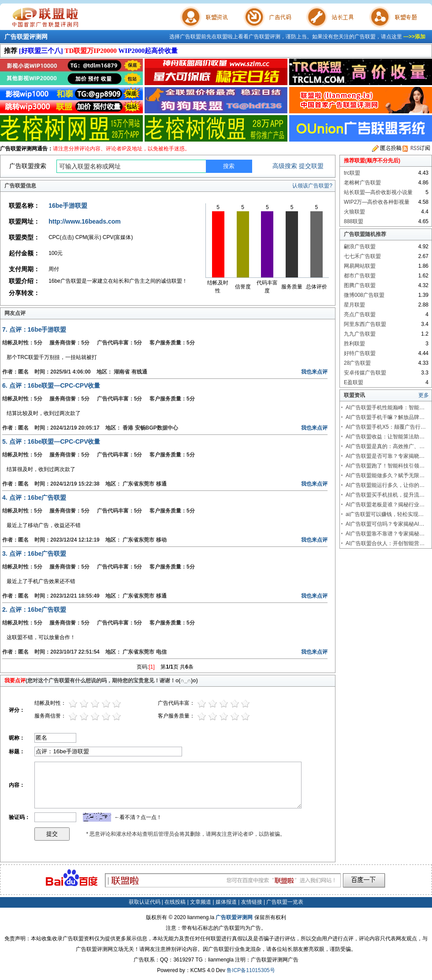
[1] (152, 667)
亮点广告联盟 (360, 314)
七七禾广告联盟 (362, 256)
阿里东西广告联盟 (365, 324)
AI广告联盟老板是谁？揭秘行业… (385, 505)
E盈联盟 (354, 382)
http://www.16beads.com (85, 221)
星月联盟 (354, 305)
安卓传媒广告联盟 (365, 373)
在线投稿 (175, 902)
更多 (424, 395)
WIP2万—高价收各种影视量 (377, 202)
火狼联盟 (354, 212)
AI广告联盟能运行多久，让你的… (385, 485)
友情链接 (252, 902)
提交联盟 (311, 166)
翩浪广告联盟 (360, 247)
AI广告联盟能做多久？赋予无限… (385, 475)
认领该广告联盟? (312, 186)
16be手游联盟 (68, 206)
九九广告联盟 (360, 334)
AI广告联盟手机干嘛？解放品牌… (385, 417)
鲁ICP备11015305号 (251, 970)
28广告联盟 (357, 363)
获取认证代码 (145, 902)
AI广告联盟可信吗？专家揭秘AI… (385, 524)
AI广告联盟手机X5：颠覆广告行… (386, 427)
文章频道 (201, 902)
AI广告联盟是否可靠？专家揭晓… (385, 456)
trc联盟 (352, 173)
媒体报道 (226, 902)
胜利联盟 (354, 344)
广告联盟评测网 (26, 37)
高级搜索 (285, 166)
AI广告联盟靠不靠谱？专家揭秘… (385, 534)
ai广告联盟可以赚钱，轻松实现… (385, 514)
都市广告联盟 (360, 276)
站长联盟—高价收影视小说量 (378, 192)
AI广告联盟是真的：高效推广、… (385, 446)
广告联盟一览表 (285, 902)
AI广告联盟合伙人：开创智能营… (385, 543)
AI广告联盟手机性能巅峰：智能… (385, 408)
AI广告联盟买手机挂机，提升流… (385, 495)
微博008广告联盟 (364, 295)
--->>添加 (414, 37)
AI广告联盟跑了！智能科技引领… (385, 466)
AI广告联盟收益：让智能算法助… (385, 437)
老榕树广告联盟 (362, 183)
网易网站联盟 (360, 266)
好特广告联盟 (360, 353)
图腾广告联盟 (360, 285)
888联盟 (354, 221)
